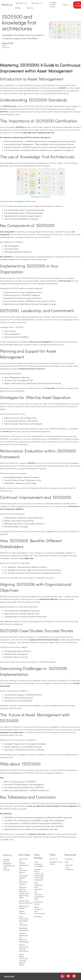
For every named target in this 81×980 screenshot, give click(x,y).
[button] (21, 3)
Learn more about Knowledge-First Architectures (18, 201)
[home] (7, 5)
